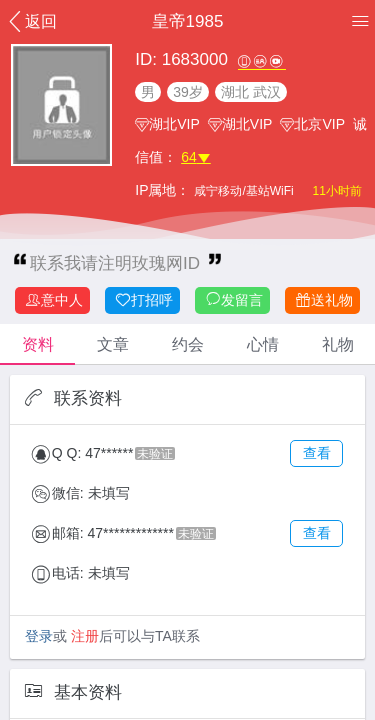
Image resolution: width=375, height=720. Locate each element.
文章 (113, 344)
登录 (39, 636)
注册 (85, 636)
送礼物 (324, 300)
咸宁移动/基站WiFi (245, 191)
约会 (188, 344)
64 (196, 157)
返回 (31, 21)
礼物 (338, 344)
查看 (317, 453)
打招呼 (144, 300)
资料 (38, 344)
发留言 (234, 300)
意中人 (54, 300)
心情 (263, 344)
